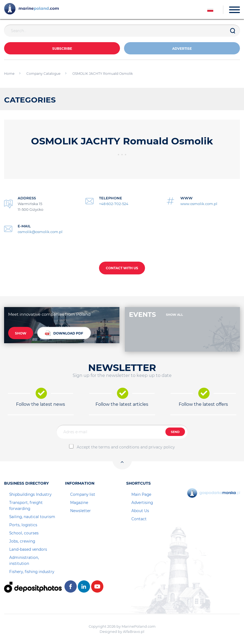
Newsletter (81, 511)
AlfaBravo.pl (134, 631)
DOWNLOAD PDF (64, 333)
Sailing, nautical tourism (32, 517)
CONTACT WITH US (122, 268)
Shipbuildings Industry (30, 494)
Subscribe (62, 49)
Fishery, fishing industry (32, 572)
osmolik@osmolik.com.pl (40, 232)
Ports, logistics (23, 525)
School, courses (24, 533)
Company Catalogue (43, 74)
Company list (83, 494)
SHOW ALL (174, 315)
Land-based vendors (28, 549)
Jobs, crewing (22, 541)
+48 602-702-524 (114, 204)
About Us (140, 511)
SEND (175, 432)
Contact (139, 519)
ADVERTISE (182, 49)
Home (9, 74)
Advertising (142, 503)
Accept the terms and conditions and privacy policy (126, 447)
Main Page (141, 494)
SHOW (21, 333)
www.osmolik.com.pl (199, 204)
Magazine (79, 503)
